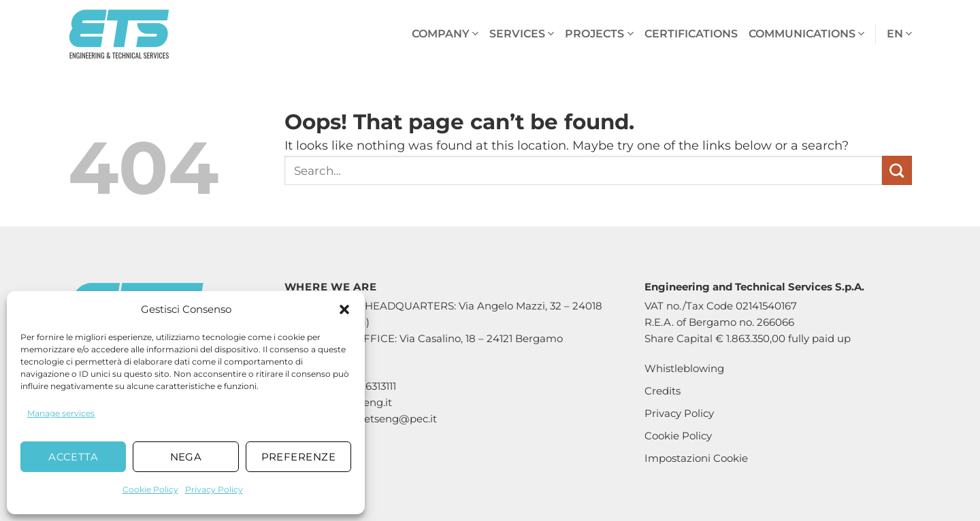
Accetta (73, 457)
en (899, 34)
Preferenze (299, 457)
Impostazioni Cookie (696, 458)
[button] (344, 309)
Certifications (691, 34)
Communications (806, 34)
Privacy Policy (214, 489)
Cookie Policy (150, 489)
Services (522, 34)
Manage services (61, 413)
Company (445, 34)
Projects (599, 34)
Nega (186, 457)
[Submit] (897, 171)
